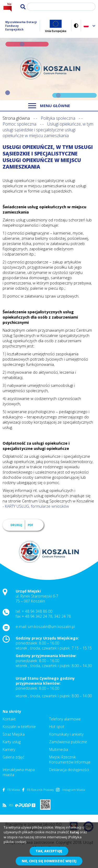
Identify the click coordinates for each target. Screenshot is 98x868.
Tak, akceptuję (49, 851)
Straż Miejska (14, 734)
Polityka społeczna (58, 118)
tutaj (74, 832)
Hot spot (57, 727)
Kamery (9, 749)
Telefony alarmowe (65, 719)
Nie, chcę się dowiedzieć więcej (49, 861)
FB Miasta (11, 790)
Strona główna (16, 118)
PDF (30, 525)
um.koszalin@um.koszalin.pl (51, 627)
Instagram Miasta (71, 790)
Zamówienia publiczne (68, 742)
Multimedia (59, 749)
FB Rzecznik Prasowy (38, 790)
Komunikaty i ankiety (66, 734)
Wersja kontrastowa (76, 26)
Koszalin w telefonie (19, 727)
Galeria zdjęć (13, 757)
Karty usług (12, 742)
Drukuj (16, 525)
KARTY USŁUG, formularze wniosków (37, 506)
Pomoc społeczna (19, 124)
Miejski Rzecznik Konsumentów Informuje (70, 760)
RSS (8, 805)
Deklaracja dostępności (69, 770)
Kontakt (9, 719)
